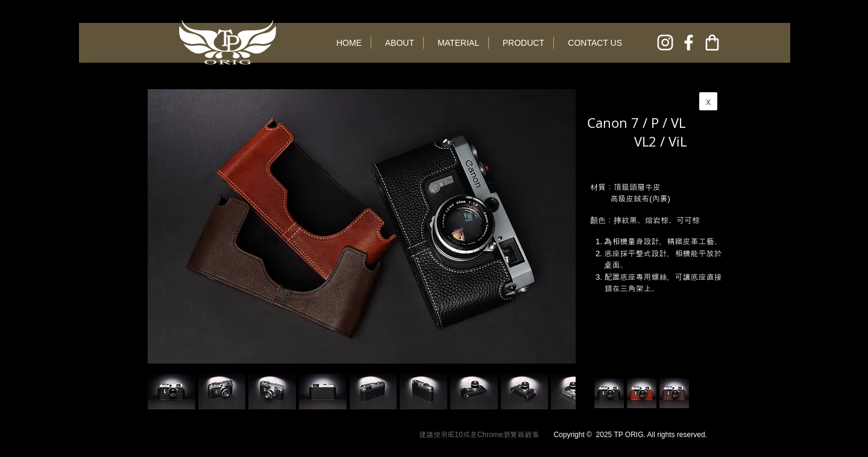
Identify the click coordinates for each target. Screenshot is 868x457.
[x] (708, 101)
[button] (222, 392)
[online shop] (712, 43)
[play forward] (561, 392)
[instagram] (665, 43)
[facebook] (689, 43)
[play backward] (163, 392)
